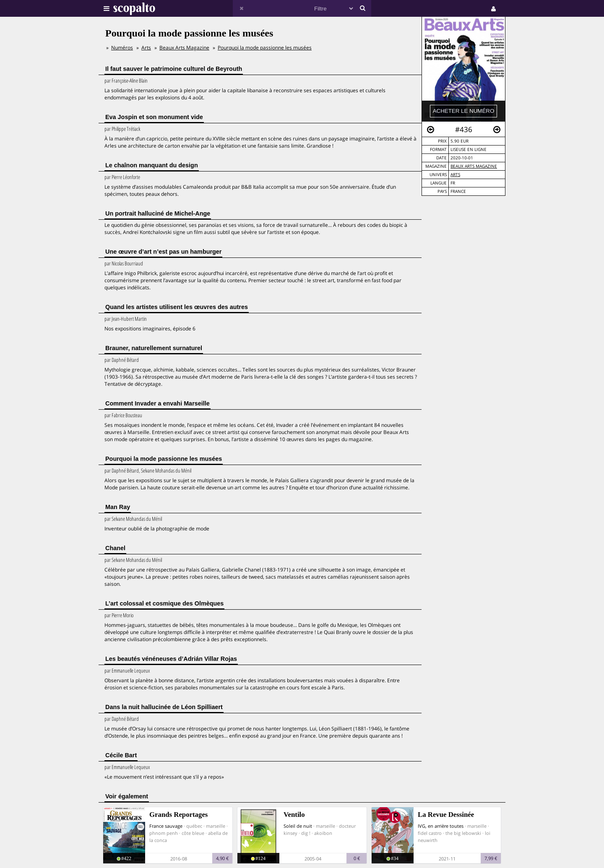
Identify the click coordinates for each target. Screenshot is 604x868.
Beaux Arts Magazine (474, 166)
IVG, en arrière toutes (441, 826)
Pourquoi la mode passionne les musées (265, 48)
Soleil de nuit (298, 826)
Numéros (122, 48)
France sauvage (166, 826)
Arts (455, 175)
